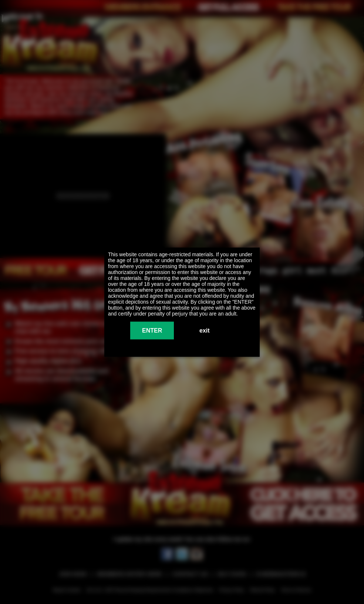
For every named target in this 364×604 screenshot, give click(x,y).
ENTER (152, 330)
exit (205, 330)
